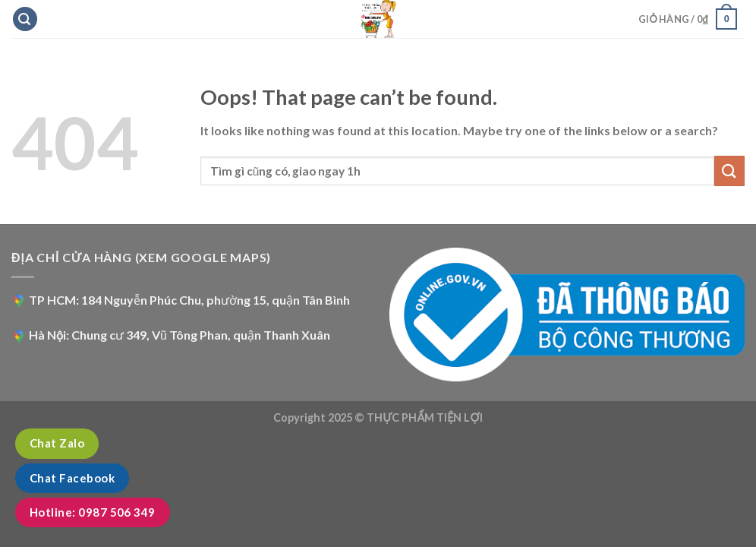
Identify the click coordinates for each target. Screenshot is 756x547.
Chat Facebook (72, 478)
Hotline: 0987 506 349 (93, 512)
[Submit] (729, 171)
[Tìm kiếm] (25, 19)
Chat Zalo (57, 443)
